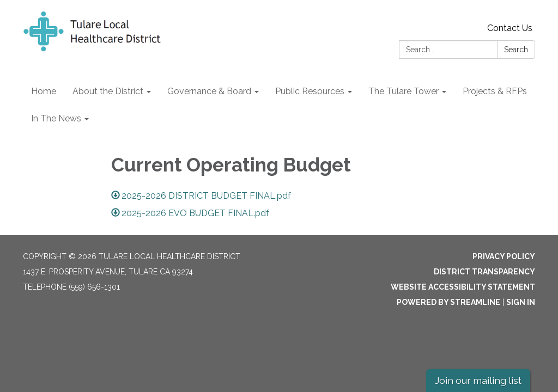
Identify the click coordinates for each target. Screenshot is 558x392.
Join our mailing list (478, 380)
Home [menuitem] (44, 91)
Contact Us (510, 28)
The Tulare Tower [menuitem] (404, 91)
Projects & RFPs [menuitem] (495, 91)
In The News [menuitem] (56, 118)
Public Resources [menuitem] (310, 91)
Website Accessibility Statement (463, 287)
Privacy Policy (504, 256)
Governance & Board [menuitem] (209, 91)
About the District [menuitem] (108, 91)
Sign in (521, 302)
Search (516, 50)
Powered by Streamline (448, 302)
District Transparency (484, 272)
